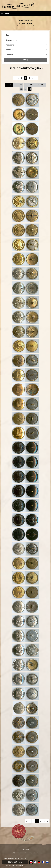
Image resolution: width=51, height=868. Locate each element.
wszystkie (9, 85)
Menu (6, 14)
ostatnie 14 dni (29, 85)
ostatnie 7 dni (18, 85)
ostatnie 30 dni (40, 85)
